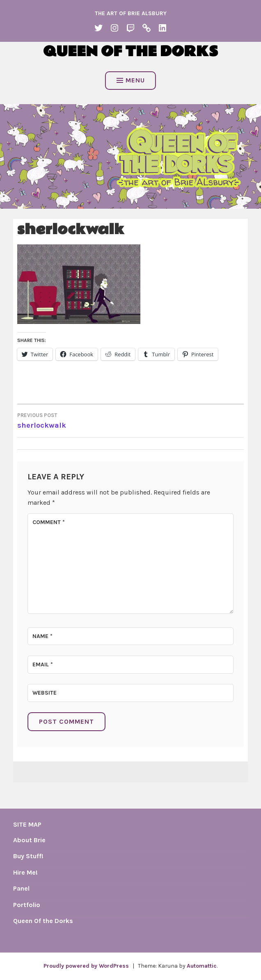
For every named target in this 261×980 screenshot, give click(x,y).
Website (45, 693)
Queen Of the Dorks (43, 921)
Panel (21, 888)
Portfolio (27, 905)
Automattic (202, 966)
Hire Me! (25, 872)
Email (43, 664)
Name (42, 636)
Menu (131, 80)
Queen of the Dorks (130, 52)
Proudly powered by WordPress (86, 966)
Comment (49, 522)
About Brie (29, 840)
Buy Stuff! (28, 856)
